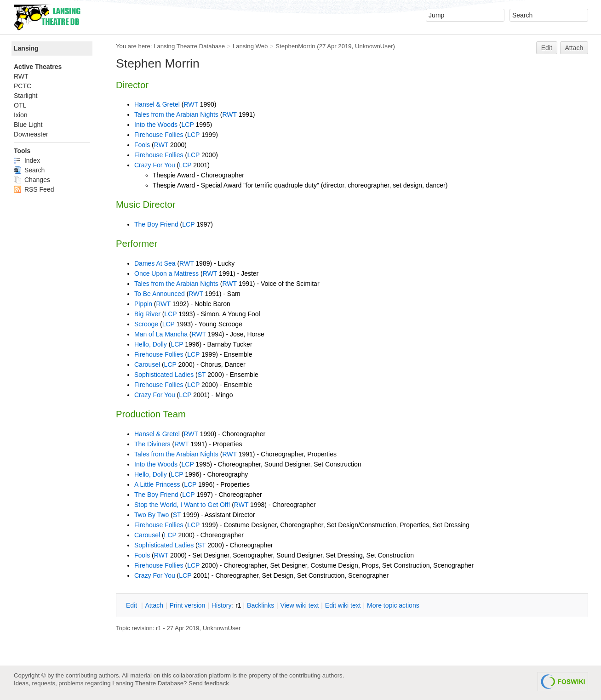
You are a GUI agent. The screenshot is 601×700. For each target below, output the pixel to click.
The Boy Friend (156, 224)
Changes (32, 180)
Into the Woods (156, 125)
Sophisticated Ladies (164, 375)
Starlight (26, 96)
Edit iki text (343, 605)
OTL (20, 105)
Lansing (26, 48)
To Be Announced (160, 294)
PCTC (23, 86)
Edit (547, 48)
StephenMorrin (295, 46)
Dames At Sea (155, 263)
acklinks (260, 605)
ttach (154, 605)
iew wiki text (300, 605)
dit (132, 605)
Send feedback (209, 683)
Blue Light (28, 125)
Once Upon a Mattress (166, 273)
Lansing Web (250, 46)
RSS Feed (34, 189)
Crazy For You (155, 165)
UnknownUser (374, 46)
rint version (188, 605)
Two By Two (152, 515)
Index (27, 160)
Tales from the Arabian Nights (176, 114)
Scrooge (146, 324)
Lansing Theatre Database (189, 46)
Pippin (143, 304)
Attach (574, 48)
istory (222, 605)
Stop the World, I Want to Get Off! (182, 505)
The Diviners (152, 444)
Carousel (147, 364)
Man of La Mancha (161, 334)
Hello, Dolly (151, 344)
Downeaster (31, 134)
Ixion (21, 115)
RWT (191, 104)
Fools (142, 145)
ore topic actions (393, 605)
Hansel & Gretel (157, 104)
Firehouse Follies (159, 135)
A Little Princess (157, 484)
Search (29, 170)
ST (202, 375)
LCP (187, 125)
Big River (147, 314)
